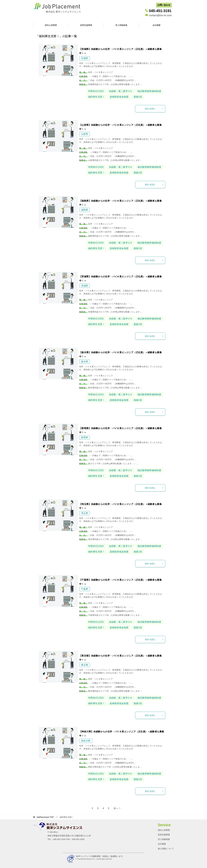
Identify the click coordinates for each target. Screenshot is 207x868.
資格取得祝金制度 (119, 97)
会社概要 (157, 25)
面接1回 (138, 97)
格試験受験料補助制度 (149, 91)
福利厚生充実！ (96, 97)
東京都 (85, 665)
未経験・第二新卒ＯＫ (121, 91)
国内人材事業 (51, 25)
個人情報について (166, 849)
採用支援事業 (86, 25)
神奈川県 (86, 741)
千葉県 (85, 589)
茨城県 (85, 286)
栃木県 (85, 362)
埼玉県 (85, 513)
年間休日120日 (96, 91)
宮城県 (85, 58)
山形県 (85, 134)
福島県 (85, 210)
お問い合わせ (164, 5)
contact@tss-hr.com (160, 15)
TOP (45, 817)
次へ (116, 808)
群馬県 (85, 437)
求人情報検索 (121, 25)
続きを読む (154, 109)
